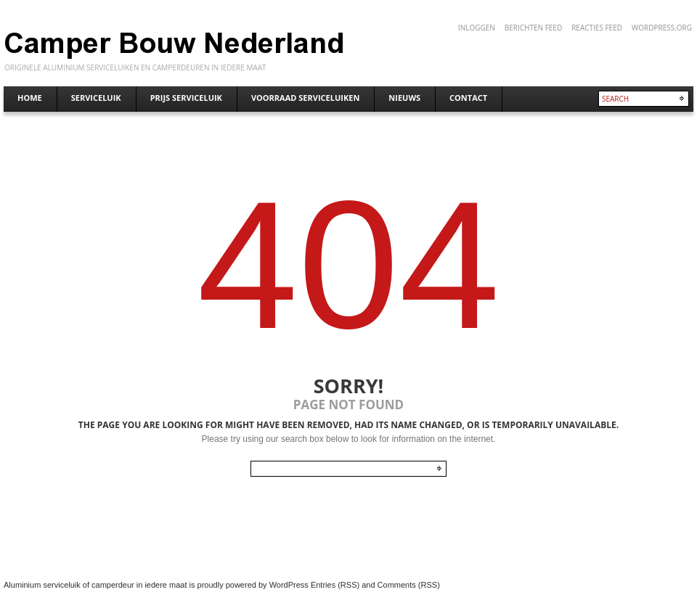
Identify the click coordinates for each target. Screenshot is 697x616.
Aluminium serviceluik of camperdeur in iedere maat (95, 585)
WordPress (289, 585)
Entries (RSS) (335, 585)
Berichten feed (533, 28)
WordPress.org (662, 28)
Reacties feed (597, 28)
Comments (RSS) (409, 585)
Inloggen (477, 28)
